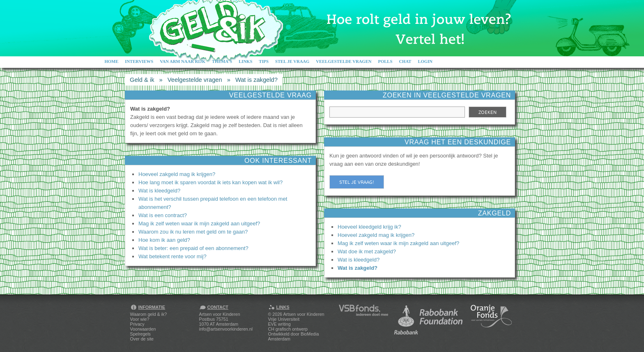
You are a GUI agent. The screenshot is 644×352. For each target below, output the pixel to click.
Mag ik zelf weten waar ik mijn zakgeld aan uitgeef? (199, 223)
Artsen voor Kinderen (304, 314)
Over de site (142, 339)
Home (112, 61)
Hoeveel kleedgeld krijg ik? (369, 227)
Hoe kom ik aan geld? (164, 240)
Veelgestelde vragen (344, 61)
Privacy (137, 324)
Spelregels (140, 334)
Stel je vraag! (357, 182)
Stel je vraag (292, 61)
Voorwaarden (143, 329)
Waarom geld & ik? (149, 314)
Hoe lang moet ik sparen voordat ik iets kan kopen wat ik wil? (210, 182)
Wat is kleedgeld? (159, 191)
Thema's (222, 61)
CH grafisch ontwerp (288, 329)
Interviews (139, 61)
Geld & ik (142, 80)
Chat (405, 61)
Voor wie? (140, 319)
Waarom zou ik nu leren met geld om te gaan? (193, 232)
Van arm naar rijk (183, 61)
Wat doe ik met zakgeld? (367, 251)
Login (425, 61)
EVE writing (279, 324)
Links (245, 61)
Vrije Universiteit (284, 319)
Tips (264, 61)
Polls (385, 61)
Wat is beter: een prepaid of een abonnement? (193, 248)
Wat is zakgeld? (256, 80)
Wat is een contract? (163, 215)
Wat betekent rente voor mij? (172, 256)
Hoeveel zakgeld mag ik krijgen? (177, 174)
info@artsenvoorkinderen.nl (226, 329)
